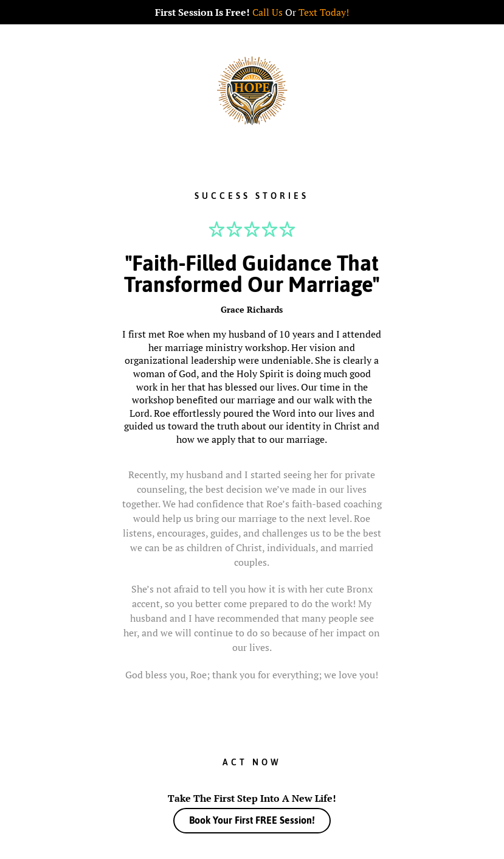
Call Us (268, 12)
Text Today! (324, 12)
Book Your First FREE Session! (252, 820)
